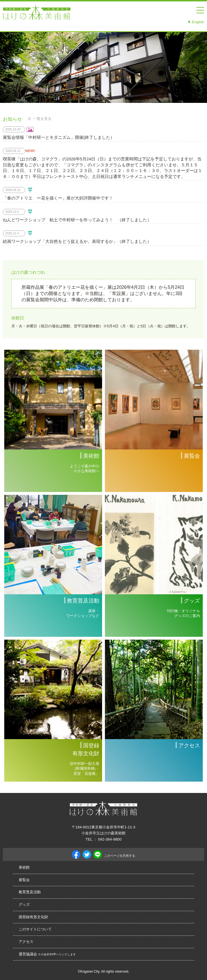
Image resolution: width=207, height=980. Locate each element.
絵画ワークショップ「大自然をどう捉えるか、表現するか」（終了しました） (77, 241)
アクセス (26, 942)
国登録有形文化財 (33, 917)
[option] (103, 67)
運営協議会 (47, 954)
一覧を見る (42, 119)
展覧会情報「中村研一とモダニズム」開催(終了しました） (59, 137)
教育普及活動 (30, 892)
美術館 (24, 867)
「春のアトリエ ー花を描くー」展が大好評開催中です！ (58, 198)
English (198, 22)
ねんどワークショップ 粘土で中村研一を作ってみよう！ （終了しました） (77, 220)
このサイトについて (35, 929)
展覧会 (24, 880)
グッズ (24, 904)
